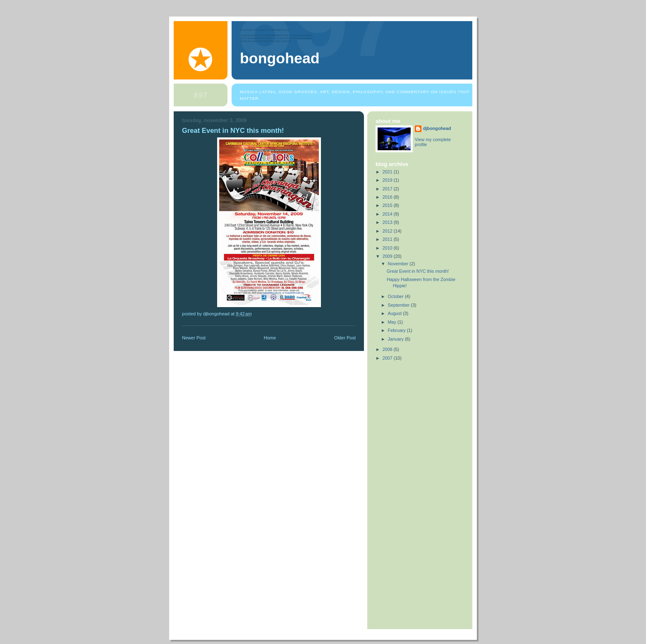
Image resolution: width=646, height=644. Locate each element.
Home (270, 338)
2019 (388, 180)
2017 (388, 189)
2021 (388, 172)
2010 (388, 248)
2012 (388, 231)
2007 (388, 358)
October (396, 296)
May (393, 322)
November (399, 264)
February (397, 330)
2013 (388, 222)
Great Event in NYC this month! (418, 271)
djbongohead (437, 128)
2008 (388, 349)
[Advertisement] (400, 493)
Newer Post (194, 338)
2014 (388, 214)
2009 (388, 256)
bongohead (280, 58)
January (396, 339)
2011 (388, 239)
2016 (388, 197)
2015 (388, 205)
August (396, 313)
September (400, 305)
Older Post (345, 338)
